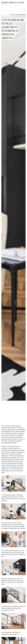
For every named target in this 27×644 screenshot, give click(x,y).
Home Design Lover (13, 2)
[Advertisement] (15, 412)
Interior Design (5, 15)
